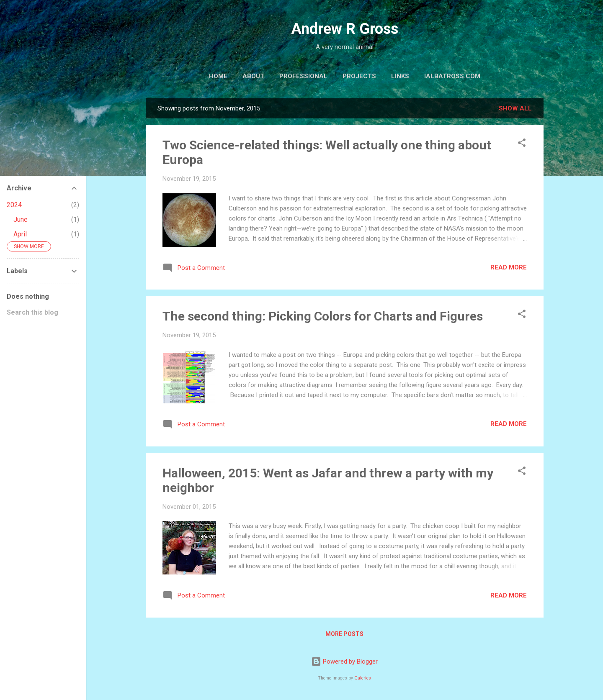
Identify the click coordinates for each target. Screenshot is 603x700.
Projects (359, 76)
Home (218, 76)
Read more (509, 267)
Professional (303, 76)
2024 (14, 205)
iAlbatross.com (452, 76)
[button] (522, 144)
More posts (344, 634)
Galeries (363, 678)
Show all (515, 108)
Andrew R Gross (345, 29)
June (21, 219)
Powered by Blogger (344, 662)
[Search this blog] (43, 313)
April (20, 234)
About (253, 76)
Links (400, 76)
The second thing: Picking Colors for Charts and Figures (323, 316)
